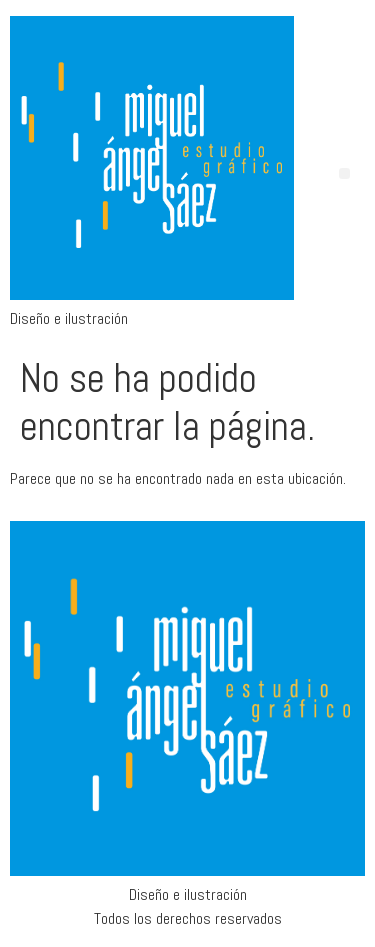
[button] (344, 173)
